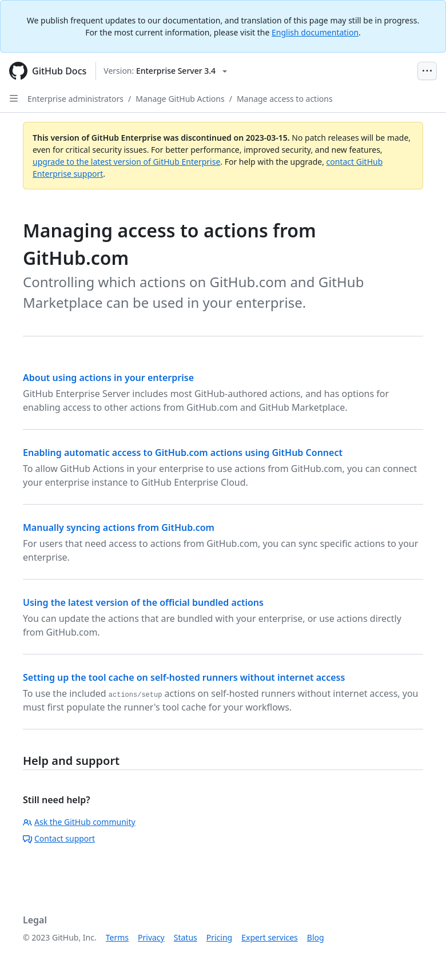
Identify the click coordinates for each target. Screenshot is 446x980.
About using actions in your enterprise (108, 378)
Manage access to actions (285, 99)
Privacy (151, 937)
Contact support (59, 838)
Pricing (219, 937)
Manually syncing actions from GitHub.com (119, 527)
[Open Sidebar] (14, 98)
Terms (117, 937)
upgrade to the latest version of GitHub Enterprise (126, 162)
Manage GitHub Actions (180, 99)
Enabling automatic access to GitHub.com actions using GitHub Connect (183, 453)
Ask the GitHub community (79, 822)
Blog (316, 937)
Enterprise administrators (75, 99)
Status (186, 937)
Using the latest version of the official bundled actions (143, 602)
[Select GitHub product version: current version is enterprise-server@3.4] (165, 71)
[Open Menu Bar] (427, 71)
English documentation (315, 32)
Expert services (270, 937)
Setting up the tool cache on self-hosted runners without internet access (184, 677)
